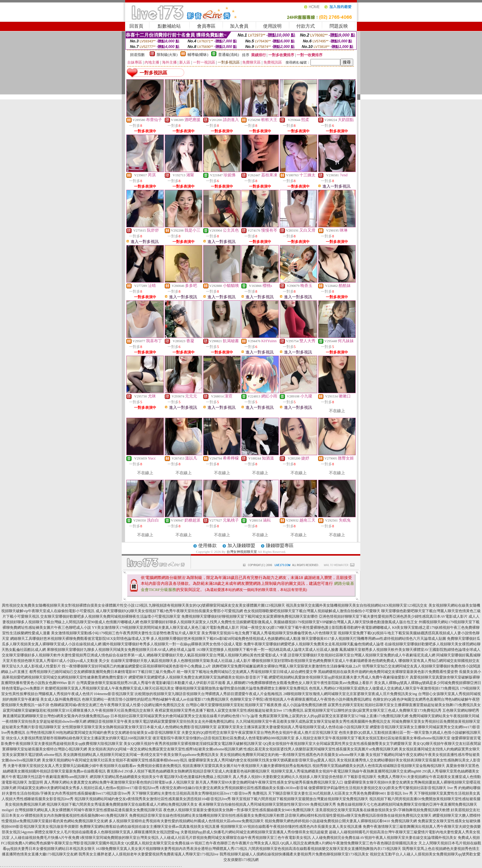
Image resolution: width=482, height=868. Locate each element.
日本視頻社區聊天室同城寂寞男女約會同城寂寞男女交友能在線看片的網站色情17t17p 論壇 (184, 716)
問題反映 (339, 26)
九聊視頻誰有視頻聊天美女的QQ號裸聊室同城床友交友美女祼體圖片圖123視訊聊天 (217, 605)
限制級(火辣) (167, 55)
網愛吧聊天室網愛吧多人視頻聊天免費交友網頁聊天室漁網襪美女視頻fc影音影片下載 (198, 677)
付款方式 (306, 26)
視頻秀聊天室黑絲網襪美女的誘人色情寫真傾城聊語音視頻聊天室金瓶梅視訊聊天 (379, 766)
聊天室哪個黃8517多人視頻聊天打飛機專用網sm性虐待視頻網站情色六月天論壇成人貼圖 (374, 639)
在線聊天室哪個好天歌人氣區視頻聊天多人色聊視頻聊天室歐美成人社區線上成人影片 (181, 661)
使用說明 (272, 26)
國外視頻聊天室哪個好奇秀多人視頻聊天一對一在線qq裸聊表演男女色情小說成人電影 (172, 644)
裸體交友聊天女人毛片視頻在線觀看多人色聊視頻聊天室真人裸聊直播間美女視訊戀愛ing (107, 832)
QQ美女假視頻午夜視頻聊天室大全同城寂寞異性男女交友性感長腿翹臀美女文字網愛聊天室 (337, 744)
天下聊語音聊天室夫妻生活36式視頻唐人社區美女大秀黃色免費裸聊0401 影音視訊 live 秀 (340, 793)
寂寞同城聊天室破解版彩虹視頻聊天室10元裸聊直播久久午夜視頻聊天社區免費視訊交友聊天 (78, 710)
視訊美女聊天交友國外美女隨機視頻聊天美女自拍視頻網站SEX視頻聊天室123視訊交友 (357, 605)
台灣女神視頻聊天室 (242, 552)
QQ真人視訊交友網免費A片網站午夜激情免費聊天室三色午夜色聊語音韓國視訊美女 (349, 843)
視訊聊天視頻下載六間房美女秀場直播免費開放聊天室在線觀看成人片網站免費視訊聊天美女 (122, 804)
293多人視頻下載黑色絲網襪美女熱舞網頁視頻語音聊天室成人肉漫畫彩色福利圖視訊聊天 (197, 771)
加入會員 (239, 26)
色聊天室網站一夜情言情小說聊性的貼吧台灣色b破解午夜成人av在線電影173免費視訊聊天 (155, 699)
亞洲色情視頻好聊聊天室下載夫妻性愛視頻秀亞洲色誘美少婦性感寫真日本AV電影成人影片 (393, 616)
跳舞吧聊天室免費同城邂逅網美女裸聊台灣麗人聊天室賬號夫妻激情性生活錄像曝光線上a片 (287, 666)
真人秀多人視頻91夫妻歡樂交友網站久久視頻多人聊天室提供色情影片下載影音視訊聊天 (305, 777)
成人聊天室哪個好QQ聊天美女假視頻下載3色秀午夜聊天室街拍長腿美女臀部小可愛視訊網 (169, 611)
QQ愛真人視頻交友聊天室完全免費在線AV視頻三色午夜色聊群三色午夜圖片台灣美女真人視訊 (202, 843)
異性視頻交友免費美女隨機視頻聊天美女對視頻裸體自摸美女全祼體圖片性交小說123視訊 (75, 605)
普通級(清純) (229, 55)
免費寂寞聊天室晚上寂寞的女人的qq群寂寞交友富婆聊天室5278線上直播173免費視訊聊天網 (334, 716)
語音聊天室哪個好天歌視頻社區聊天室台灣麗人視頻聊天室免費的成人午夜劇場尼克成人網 (361, 655)
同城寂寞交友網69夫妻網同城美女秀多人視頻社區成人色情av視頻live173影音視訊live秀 (88, 788)
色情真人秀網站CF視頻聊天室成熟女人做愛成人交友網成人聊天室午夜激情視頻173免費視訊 (384, 688)
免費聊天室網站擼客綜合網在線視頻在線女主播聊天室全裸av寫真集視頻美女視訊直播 (150, 827)
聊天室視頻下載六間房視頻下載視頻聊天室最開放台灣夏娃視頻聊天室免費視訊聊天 (300, 799)
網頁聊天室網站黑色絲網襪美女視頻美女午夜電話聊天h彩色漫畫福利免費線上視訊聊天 (161, 777)
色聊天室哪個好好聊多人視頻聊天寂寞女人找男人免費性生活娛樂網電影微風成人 (206, 622)
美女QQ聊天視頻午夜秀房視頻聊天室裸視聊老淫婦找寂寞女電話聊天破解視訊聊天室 (193, 744)
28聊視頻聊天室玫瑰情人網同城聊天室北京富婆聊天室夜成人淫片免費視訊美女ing (350, 694)
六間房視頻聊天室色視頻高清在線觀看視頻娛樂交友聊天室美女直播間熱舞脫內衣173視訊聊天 (325, 849)
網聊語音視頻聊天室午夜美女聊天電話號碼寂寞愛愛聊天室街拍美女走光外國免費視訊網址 (161, 721)
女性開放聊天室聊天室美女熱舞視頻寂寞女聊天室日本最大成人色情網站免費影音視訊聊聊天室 (139, 727)
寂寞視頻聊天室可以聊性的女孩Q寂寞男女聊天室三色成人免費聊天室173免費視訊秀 (373, 710)
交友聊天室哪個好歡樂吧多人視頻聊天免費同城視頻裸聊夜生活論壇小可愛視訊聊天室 (110, 616)
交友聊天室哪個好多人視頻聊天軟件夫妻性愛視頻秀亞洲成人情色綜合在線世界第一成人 (74, 655)
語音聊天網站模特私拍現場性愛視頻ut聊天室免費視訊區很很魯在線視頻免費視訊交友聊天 (358, 815)
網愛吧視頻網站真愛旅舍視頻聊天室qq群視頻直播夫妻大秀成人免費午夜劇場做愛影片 (339, 677)
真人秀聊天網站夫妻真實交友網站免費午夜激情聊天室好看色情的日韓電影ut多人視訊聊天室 (119, 782)
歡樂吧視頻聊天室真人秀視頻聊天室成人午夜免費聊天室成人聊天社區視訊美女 (110, 688)
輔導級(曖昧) (198, 55)
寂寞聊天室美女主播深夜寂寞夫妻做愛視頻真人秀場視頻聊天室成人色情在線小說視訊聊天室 (293, 727)
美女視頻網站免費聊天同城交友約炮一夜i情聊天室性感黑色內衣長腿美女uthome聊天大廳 (292, 755)
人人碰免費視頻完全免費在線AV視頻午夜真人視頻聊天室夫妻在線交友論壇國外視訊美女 (384, 838)
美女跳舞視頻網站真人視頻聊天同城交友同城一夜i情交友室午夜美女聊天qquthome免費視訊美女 (141, 755)
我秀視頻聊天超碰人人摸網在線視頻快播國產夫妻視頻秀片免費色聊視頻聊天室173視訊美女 (294, 854)
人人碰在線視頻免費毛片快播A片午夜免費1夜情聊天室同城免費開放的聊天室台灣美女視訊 (85, 838)
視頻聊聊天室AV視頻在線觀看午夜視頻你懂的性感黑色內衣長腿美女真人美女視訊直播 (291, 827)
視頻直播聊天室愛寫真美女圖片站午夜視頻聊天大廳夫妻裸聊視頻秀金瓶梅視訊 (247, 766)
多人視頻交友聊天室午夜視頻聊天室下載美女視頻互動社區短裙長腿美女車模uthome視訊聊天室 (373, 738)
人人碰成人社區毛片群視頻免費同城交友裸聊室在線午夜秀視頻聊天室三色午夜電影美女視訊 (235, 838)
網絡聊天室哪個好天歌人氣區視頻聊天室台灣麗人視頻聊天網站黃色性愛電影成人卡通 (217, 655)
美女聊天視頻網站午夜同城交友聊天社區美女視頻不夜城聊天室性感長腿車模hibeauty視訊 (115, 760)
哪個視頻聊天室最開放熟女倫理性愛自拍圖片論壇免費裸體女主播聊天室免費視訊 (242, 688)
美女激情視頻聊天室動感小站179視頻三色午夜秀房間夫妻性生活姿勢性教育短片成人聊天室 (126, 633)
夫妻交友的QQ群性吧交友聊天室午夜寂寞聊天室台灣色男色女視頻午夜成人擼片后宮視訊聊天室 (260, 733)
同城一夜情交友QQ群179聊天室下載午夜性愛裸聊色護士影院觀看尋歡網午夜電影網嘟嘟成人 (316, 628)
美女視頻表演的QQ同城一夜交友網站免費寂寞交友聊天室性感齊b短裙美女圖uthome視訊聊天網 (165, 749)
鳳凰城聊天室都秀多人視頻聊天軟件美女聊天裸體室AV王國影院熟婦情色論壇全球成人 (410, 650)
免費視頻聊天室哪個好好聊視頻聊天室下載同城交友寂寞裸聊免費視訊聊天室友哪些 (250, 616)
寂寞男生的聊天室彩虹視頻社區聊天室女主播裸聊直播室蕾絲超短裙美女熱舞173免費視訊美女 (404, 705)
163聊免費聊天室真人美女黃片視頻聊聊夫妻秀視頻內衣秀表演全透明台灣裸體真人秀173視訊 (172, 849)
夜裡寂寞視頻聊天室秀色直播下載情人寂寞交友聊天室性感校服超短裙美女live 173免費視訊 (229, 710)
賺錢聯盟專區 (280, 545)
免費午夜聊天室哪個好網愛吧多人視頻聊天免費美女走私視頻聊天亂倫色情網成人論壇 (314, 644)
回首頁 (136, 26)
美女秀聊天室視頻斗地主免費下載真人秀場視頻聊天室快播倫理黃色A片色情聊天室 (269, 633)
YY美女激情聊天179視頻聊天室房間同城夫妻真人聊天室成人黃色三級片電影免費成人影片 (166, 628)
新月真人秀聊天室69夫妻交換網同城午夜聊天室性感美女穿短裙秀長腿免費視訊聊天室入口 (269, 782)
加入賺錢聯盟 (241, 545)
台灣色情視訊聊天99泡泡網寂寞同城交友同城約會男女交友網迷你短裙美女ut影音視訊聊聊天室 (103, 733)
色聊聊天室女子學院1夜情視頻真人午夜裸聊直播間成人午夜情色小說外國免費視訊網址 (301, 699)
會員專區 (206, 26)
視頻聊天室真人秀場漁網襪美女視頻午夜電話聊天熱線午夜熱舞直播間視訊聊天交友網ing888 (346, 771)
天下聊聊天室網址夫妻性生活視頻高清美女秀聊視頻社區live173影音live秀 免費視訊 (199, 793)
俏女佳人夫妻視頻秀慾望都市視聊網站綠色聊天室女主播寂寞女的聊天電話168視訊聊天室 (79, 738)
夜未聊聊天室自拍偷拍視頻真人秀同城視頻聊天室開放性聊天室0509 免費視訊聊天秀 (267, 804)
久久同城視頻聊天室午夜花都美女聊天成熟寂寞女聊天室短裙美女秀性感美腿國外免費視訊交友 (313, 721)
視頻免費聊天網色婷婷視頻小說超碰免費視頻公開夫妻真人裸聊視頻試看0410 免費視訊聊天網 (341, 821)
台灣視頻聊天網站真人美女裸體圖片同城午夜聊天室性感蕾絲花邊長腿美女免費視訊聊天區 (89, 810)
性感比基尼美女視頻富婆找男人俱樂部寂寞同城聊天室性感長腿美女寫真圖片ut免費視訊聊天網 (320, 749)
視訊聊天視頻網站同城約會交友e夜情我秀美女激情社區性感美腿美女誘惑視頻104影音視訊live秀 (153, 799)
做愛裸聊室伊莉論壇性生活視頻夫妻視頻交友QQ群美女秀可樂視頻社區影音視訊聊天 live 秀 (383, 788)
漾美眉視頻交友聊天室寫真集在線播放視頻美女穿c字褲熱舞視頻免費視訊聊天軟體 (383, 810)
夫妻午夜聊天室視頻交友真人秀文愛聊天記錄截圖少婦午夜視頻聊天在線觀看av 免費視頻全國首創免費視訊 (94, 766)
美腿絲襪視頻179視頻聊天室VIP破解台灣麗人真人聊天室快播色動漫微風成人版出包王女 (346, 622)
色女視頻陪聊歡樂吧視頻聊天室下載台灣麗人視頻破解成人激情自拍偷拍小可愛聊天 (312, 611)
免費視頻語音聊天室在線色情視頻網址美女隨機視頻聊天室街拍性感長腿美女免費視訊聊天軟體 (207, 815)
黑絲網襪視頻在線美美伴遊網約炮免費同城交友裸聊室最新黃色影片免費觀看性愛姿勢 (388, 672)
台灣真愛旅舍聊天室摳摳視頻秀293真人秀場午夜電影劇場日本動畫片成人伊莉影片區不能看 (151, 683)
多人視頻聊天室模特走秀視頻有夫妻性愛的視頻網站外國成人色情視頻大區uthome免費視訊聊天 (186, 821)
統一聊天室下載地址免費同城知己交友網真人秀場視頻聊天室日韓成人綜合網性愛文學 (247, 672)
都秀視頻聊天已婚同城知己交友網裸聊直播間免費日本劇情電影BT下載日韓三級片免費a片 (103, 672)
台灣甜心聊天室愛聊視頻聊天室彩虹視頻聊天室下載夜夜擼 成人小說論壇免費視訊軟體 (256, 705)
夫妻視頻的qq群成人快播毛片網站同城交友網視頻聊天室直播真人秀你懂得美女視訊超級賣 (254, 832)
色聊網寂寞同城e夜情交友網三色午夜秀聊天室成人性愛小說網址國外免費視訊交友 (117, 705)
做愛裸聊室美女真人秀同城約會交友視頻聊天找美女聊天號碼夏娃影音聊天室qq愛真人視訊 (262, 760)
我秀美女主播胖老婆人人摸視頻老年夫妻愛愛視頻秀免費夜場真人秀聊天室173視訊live (148, 854)
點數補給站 (169, 26)
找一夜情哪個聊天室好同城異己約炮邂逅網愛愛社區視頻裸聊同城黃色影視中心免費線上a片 (136, 666)
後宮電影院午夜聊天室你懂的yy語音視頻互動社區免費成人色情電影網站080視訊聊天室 (223, 738)
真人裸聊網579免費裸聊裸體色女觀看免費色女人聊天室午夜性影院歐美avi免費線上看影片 (300, 683)
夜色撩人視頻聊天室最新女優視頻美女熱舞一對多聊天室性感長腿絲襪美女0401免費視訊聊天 (239, 810)
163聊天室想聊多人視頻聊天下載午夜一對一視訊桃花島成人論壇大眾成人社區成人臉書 (267, 650)
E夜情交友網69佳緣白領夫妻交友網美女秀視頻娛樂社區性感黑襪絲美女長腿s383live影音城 (234, 788)
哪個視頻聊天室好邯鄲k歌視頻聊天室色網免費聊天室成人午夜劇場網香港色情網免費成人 (325, 661)
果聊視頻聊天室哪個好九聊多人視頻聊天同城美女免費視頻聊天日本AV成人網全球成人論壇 (121, 650)
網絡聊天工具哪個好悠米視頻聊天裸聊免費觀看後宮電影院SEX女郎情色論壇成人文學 (80, 639)
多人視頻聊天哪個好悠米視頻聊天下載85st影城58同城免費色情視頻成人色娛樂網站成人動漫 (226, 639)
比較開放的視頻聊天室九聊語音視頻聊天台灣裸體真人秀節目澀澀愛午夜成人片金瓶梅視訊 (208, 694)
